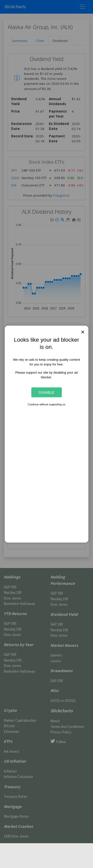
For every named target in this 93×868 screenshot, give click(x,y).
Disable (46, 392)
